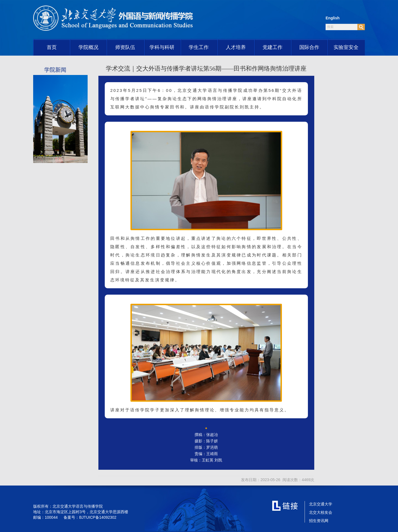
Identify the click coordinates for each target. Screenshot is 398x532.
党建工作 (273, 47)
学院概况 (88, 47)
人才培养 (236, 47)
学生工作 (199, 47)
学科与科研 (162, 47)
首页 (52, 47)
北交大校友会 (321, 512)
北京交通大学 (321, 504)
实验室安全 (346, 47)
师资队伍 (125, 47)
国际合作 (309, 47)
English (333, 18)
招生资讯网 (319, 521)
